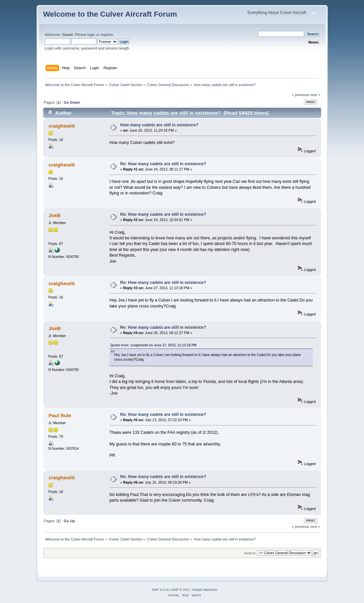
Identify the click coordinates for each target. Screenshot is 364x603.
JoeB (55, 215)
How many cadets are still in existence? (159, 125)
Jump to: (250, 553)
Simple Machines (205, 590)
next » (315, 95)
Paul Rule (60, 415)
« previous (301, 95)
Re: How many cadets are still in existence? (163, 164)
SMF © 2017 (181, 590)
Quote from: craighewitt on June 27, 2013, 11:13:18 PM (153, 345)
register (107, 35)
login (91, 35)
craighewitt (62, 126)
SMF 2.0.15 (160, 590)
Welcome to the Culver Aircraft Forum (110, 14)
